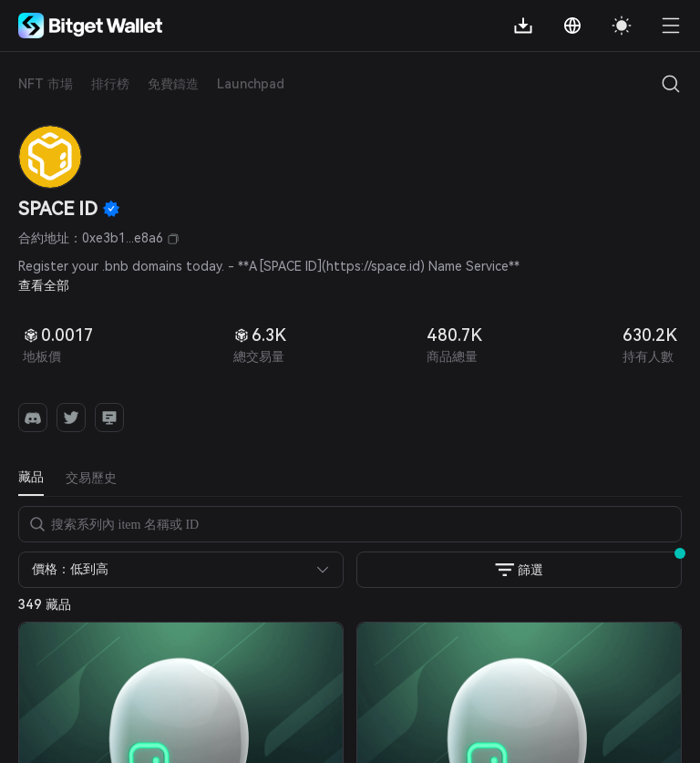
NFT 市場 (46, 84)
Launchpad (251, 84)
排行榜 (110, 84)
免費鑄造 (173, 84)
